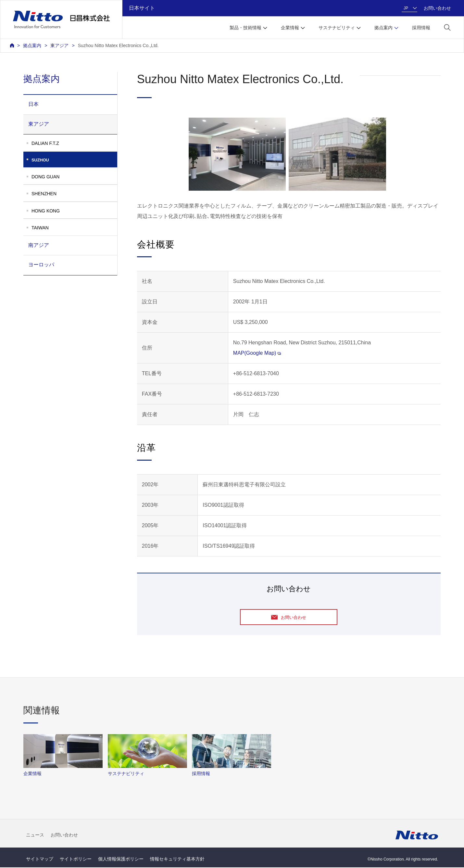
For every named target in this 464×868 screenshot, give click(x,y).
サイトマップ (40, 860)
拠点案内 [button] (383, 28)
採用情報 (421, 28)
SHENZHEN (44, 194)
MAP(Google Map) (257, 353)
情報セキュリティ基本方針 (177, 860)
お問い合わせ (437, 8)
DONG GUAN (45, 177)
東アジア (59, 45)
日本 (33, 104)
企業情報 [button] (290, 28)
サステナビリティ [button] (337, 28)
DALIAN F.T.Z (45, 143)
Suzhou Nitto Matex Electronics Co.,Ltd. (118, 45)
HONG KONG (46, 211)
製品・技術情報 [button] (245, 28)
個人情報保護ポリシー (121, 860)
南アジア (39, 245)
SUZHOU (74, 160)
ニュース (35, 835)
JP (406, 8)
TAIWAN (40, 228)
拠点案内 (32, 45)
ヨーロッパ (41, 265)
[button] (447, 27)
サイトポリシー (76, 860)
